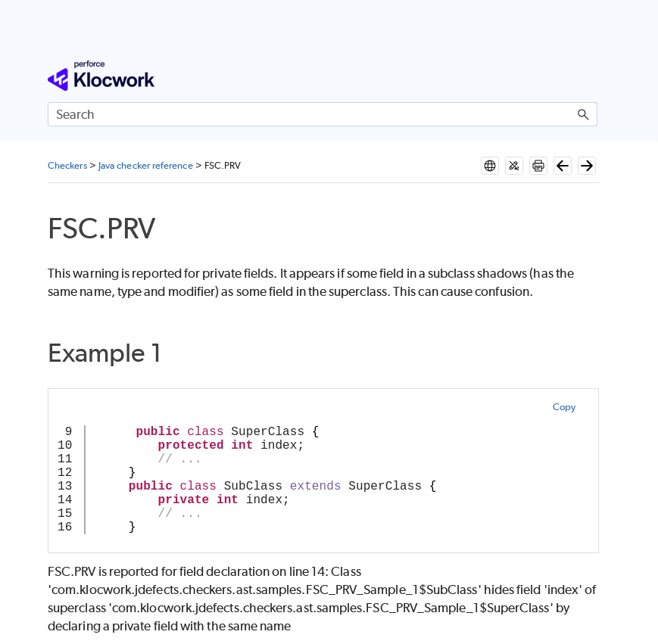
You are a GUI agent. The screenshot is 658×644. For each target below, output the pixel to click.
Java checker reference (146, 165)
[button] (584, 114)
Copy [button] (564, 407)
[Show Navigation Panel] (589, 76)
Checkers (67, 165)
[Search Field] (323, 114)
